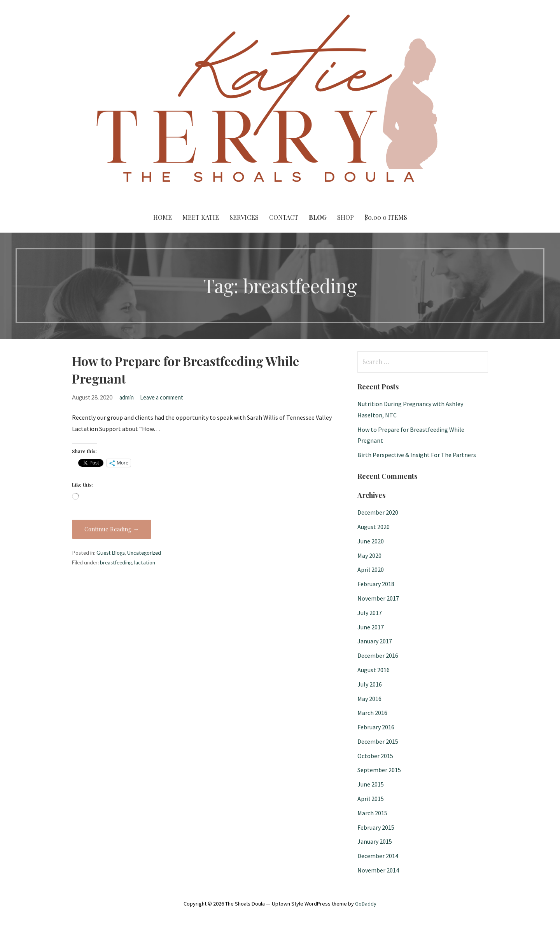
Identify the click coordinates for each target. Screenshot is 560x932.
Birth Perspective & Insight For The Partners (417, 455)
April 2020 (371, 569)
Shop (346, 217)
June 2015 (371, 784)
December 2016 (378, 655)
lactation (145, 562)
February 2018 (376, 584)
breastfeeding (116, 562)
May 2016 (369, 699)
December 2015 (378, 741)
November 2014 (378, 870)
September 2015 (379, 770)
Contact (284, 217)
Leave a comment (162, 397)
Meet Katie (201, 217)
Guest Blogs (111, 553)
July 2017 (370, 613)
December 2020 (378, 512)
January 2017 (375, 641)
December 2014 (378, 856)
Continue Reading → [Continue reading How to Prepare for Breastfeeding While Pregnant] (112, 529)
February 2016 (376, 727)
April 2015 (371, 799)
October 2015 (375, 756)
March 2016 (372, 713)
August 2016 (374, 670)
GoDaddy (366, 904)
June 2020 (371, 541)
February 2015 (376, 827)
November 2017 (378, 598)
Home (163, 217)
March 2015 (372, 813)
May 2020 (369, 555)
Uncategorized (144, 553)
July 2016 (370, 684)
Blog (318, 217)
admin (127, 397)
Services (244, 217)
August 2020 (374, 527)
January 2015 (375, 841)
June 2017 (371, 627)
